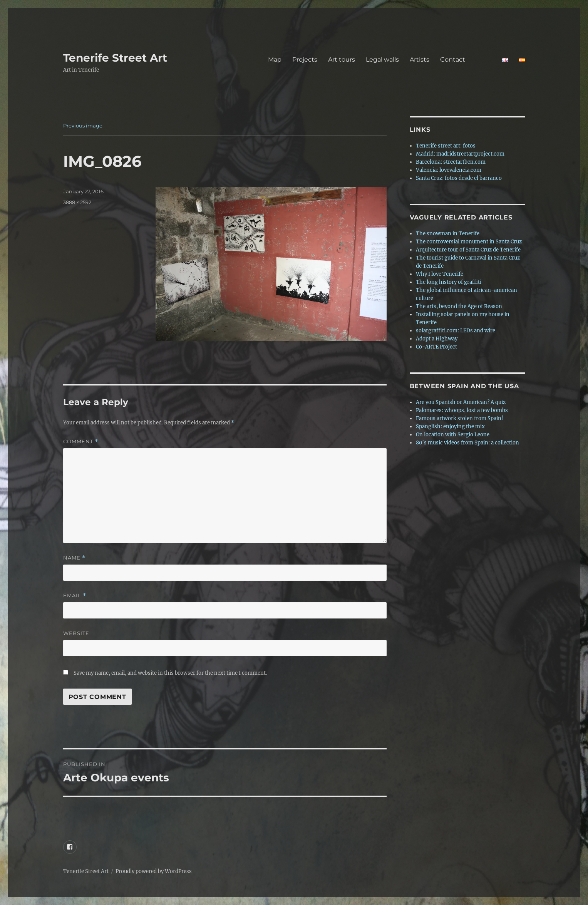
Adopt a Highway (437, 339)
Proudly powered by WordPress (154, 871)
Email (75, 596)
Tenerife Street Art (115, 58)
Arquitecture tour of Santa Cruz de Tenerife (468, 250)
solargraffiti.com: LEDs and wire (456, 331)
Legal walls (382, 59)
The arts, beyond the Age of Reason (459, 306)
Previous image (83, 126)
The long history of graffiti (449, 282)
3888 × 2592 (77, 202)
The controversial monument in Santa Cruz (469, 242)
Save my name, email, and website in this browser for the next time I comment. (170, 673)
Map (275, 59)
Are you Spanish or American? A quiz (461, 402)
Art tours (342, 59)
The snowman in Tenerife (448, 234)
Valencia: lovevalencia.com (449, 170)
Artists (420, 59)
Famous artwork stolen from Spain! (460, 418)
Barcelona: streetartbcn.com (451, 162)
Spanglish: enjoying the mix (450, 427)
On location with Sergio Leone (453, 435)
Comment (81, 442)
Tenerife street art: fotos (446, 146)
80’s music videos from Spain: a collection (467, 443)
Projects (305, 59)
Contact (466, 59)
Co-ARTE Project (436, 347)
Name (74, 558)
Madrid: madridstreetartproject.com (460, 154)
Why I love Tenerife (440, 274)
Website (76, 633)
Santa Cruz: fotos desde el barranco (459, 178)
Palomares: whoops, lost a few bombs (462, 410)
